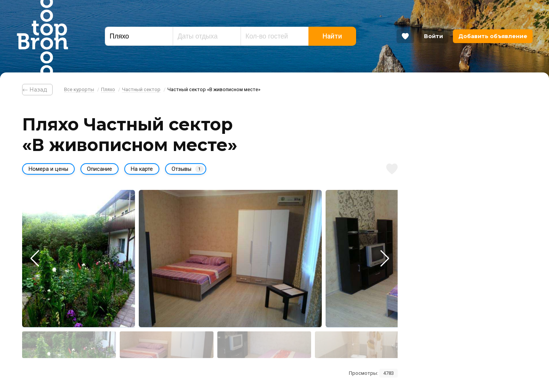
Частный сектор (141, 89)
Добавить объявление (493, 36)
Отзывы (188, 169)
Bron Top (42, 36)
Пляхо (108, 89)
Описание (100, 169)
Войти (433, 36)
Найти (332, 36)
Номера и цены (48, 169)
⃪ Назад (37, 90)
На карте (142, 169)
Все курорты (79, 89)
